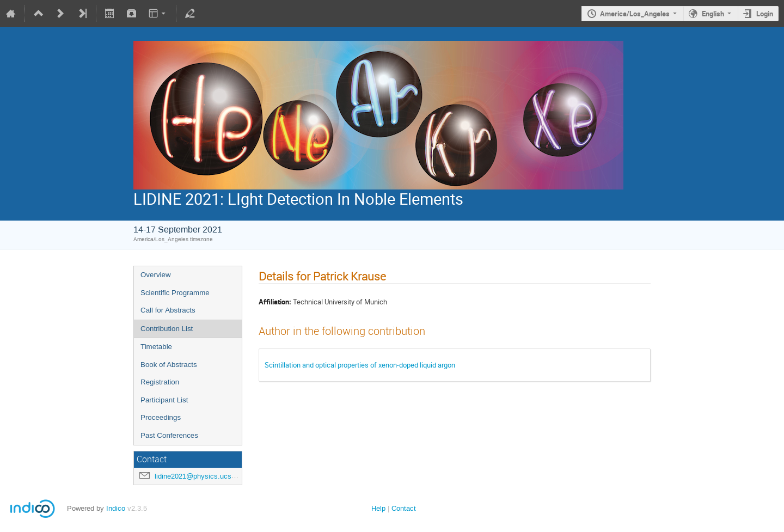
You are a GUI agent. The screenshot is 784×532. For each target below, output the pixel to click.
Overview (156, 275)
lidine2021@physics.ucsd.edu (202, 476)
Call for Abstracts (168, 310)
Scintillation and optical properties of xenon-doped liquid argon (360, 365)
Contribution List (167, 329)
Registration (160, 382)
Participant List (164, 400)
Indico (116, 508)
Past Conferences (169, 435)
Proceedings (161, 417)
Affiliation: (275, 302)
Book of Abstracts (169, 365)
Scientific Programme (175, 293)
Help (378, 508)
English (713, 14)
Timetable (156, 347)
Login (765, 14)
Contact (404, 508)
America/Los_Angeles (635, 14)
